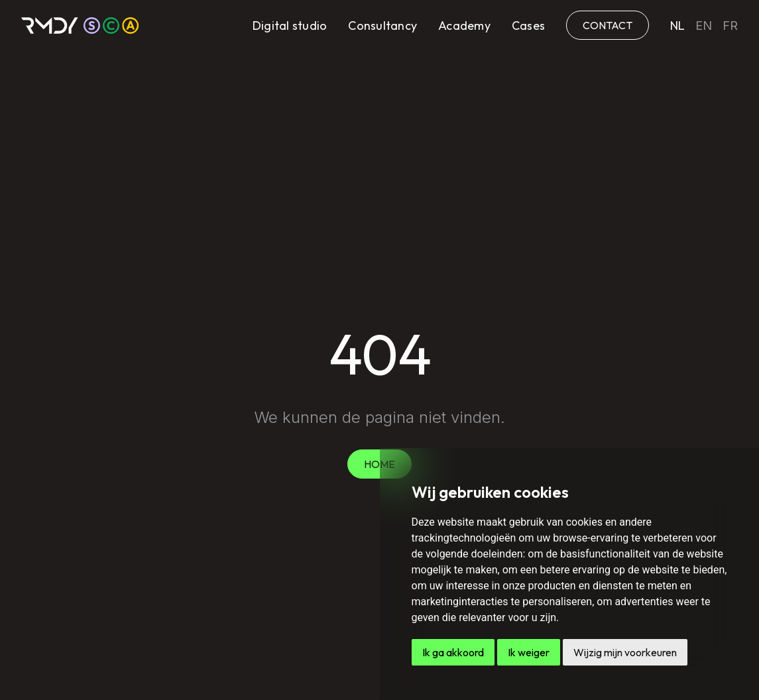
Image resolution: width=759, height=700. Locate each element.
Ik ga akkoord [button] (453, 652)
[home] (80, 26)
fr (730, 26)
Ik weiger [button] (529, 652)
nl (677, 26)
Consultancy (382, 26)
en (704, 26)
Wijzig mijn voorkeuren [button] (625, 652)
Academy (464, 26)
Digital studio (290, 26)
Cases (528, 26)
